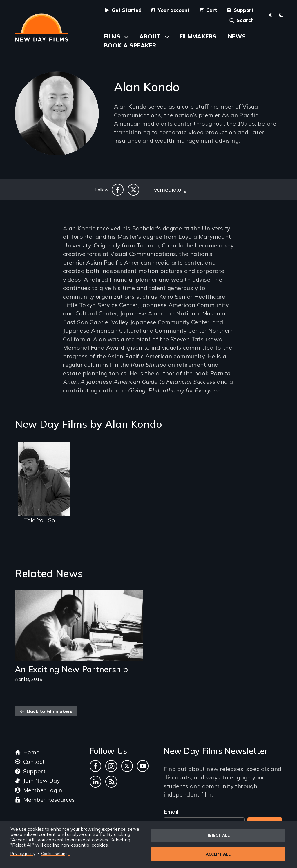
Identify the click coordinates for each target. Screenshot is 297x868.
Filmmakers (198, 36)
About (150, 36)
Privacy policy (23, 853)
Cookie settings (55, 853)
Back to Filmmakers (46, 711)
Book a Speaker (130, 45)
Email (171, 811)
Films (112, 36)
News (237, 36)
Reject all (218, 835)
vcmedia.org (170, 189)
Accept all (218, 854)
